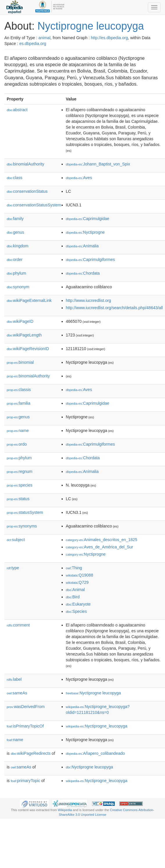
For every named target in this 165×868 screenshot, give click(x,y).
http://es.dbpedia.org (110, 38)
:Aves (79, 178)
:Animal (75, 590)
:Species (76, 611)
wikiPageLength (24, 335)
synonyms (22, 526)
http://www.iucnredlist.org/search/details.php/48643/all (114, 308)
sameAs (17, 693)
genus (15, 232)
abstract (17, 110)
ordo (17, 444)
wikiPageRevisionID (28, 349)
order (15, 260)
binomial (20, 362)
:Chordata (83, 273)
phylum (16, 273)
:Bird (73, 597)
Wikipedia (65, 810)
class (15, 178)
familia (19, 403)
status (18, 499)
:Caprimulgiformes (90, 260)
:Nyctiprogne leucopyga (94, 693)
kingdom (18, 246)
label (14, 679)
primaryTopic (25, 781)
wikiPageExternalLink (29, 300)
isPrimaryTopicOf (25, 726)
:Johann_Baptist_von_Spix (98, 164)
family (15, 219)
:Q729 (77, 582)
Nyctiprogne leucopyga (91, 26)
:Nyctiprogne (85, 232)
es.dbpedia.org (33, 44)
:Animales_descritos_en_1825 (102, 540)
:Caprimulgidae (88, 219)
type (13, 568)
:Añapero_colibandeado (95, 753)
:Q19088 (80, 575)
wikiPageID (20, 321)
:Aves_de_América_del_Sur (100, 547)
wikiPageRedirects (31, 753)
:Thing (74, 568)
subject (16, 540)
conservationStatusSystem (34, 205)
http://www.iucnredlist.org (89, 300)
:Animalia (82, 246)
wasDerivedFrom (26, 707)
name (18, 431)
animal (44, 38)
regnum (20, 471)
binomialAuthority (25, 164)
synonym (18, 287)
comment (18, 625)
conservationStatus (27, 191)
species (20, 485)
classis (19, 390)
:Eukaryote (78, 604)
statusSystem (25, 512)
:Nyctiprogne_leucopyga (97, 726)
